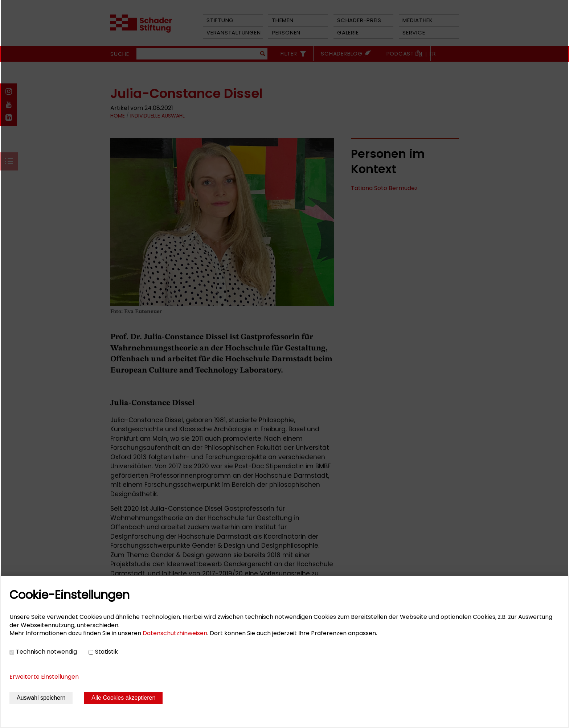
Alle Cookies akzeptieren (123, 698)
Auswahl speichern (41, 698)
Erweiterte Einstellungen (44, 677)
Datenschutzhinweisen (175, 633)
